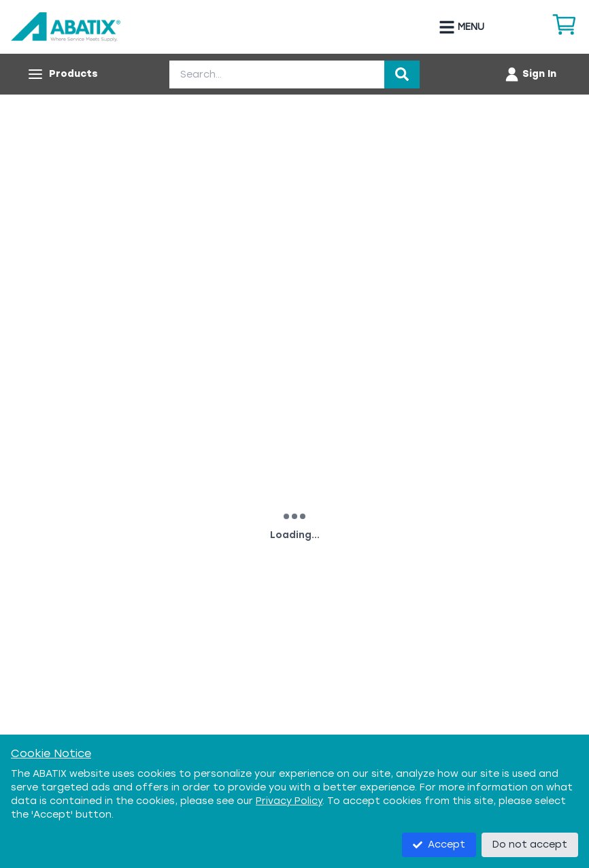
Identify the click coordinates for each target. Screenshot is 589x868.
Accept (439, 845)
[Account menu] (530, 74)
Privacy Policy (289, 801)
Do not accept (530, 845)
